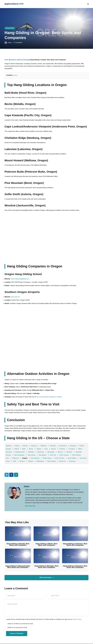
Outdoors (14, 60)
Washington (51, 461)
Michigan (31, 452)
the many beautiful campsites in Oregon (49, 397)
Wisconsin (73, 461)
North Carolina (65, 455)
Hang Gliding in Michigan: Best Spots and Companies (46, 567)
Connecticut (63, 446)
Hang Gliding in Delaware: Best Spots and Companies (75, 567)
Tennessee (9, 461)
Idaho (24, 449)
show (15, 75)
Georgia (8, 449)
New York (53, 455)
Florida (82, 446)
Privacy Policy (77, 619)
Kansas (54, 449)
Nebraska (79, 452)
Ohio (7, 458)
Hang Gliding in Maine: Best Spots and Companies (46, 544)
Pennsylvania (35, 458)
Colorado (53, 446)
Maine (81, 449)
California (44, 446)
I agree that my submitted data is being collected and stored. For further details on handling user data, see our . (44, 619)
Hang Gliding (10, 28)
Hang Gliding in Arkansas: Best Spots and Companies (75, 544)
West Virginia (62, 461)
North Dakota (77, 455)
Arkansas (34, 446)
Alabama (9, 446)
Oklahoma (16, 458)
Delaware (73, 446)
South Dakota (72, 458)
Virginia (41, 461)
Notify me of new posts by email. (17, 628)
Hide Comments (46, 578)
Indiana (39, 449)
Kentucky (62, 449)
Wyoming (83, 461)
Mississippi (51, 452)
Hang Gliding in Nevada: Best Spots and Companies (18, 544)
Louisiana (72, 449)
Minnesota (41, 452)
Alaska (17, 446)
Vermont (33, 461)
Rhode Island (47, 458)
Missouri (61, 452)
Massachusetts (20, 452)
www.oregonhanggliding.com (20, 279)
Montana (70, 452)
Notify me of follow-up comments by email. (20, 624)
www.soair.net (15, 297)
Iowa (46, 449)
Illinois (31, 449)
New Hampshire (19, 455)
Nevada (8, 455)
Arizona (25, 446)
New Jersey (32, 455)
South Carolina (60, 458)
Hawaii (17, 449)
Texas (18, 461)
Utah (25, 461)
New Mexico (43, 455)
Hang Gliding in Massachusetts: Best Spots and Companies (18, 567)
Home (7, 60)
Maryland (9, 452)
